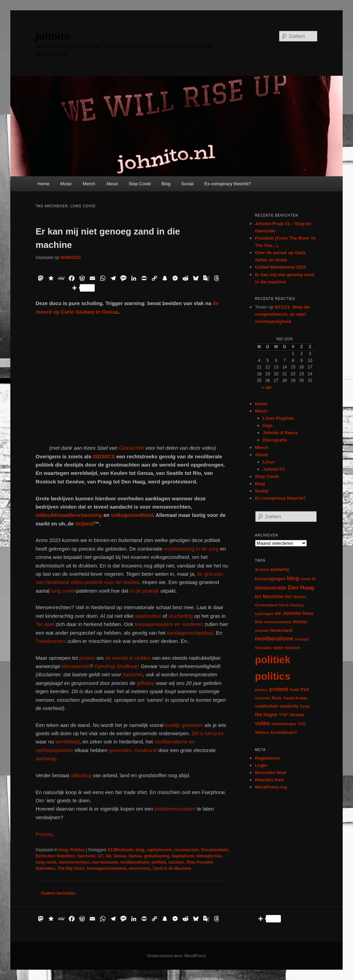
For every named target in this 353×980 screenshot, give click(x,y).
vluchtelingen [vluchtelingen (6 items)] (284, 724)
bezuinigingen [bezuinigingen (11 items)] (270, 579)
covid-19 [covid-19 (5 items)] (308, 579)
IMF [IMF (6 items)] (278, 614)
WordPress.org (271, 787)
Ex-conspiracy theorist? (228, 184)
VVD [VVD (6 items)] (302, 724)
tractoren (132, 674)
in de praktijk (144, 591)
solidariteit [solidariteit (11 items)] (267, 706)
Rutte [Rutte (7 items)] (277, 698)
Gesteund (146, 750)
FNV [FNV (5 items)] (288, 597)
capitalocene (159, 850)
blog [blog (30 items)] (293, 578)
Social (187, 184)
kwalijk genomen (184, 725)
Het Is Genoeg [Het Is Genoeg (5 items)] (291, 605)
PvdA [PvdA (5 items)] (294, 690)
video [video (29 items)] (263, 723)
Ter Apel (45, 624)
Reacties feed (270, 780)
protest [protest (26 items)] (279, 689)
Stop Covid (140, 184)
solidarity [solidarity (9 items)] (289, 706)
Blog (166, 184)
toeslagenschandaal (190, 633)
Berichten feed (271, 773)
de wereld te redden (128, 658)
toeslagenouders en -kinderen (169, 624)
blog (63, 850)
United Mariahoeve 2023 (281, 267)
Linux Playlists (278, 418)
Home (43, 184)
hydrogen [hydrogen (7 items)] (264, 613)
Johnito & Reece (280, 433)
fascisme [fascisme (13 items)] (273, 596)
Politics (77, 850)
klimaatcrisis (76, 666)
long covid (63, 591)
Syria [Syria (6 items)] (305, 706)
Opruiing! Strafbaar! (116, 666)
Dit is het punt (208, 733)
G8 (108, 856)
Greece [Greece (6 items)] (300, 597)
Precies (44, 834)
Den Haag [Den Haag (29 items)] (301, 588)
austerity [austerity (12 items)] (280, 569)
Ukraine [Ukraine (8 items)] (297, 715)
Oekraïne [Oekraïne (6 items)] (263, 648)
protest (87, 658)
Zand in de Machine (172, 868)
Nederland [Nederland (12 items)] (281, 630)
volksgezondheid (132, 515)
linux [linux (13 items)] (308, 613)
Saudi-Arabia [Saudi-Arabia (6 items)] (295, 698)
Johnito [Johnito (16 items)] (292, 613)
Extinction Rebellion (55, 856)
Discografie (275, 440)
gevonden (120, 750)
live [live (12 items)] (259, 622)
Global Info (132, 448)
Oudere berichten (55, 893)
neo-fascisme (105, 862)
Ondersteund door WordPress (176, 956)
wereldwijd (67, 742)
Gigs (268, 425)
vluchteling (181, 616)
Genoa (120, 856)
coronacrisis (186, 850)
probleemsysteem (175, 809)
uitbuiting (81, 775)
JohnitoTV (274, 469)
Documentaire (215, 850)
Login (261, 765)
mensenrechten (74, 862)
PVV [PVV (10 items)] (305, 690)
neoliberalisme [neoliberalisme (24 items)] (274, 639)
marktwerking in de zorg (191, 549)
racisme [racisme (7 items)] (263, 698)
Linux (269, 462)
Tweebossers (51, 641)
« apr (267, 387)
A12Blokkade (120, 850)
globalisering (157, 856)
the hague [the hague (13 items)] (266, 715)
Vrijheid (84, 524)
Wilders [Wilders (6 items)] (262, 732)
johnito (53, 36)
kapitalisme (183, 856)
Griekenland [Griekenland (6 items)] (266, 605)
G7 (100, 856)
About (112, 184)
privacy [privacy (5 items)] (261, 690)
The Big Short (71, 868)
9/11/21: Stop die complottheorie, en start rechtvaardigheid (283, 314)
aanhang (46, 758)
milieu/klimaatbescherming (69, 515)
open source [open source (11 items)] (287, 648)
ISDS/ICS (104, 456)
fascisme (86, 856)
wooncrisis (139, 868)
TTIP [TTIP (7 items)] (283, 715)
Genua (135, 856)
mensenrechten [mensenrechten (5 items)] (278, 622)
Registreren (268, 758)
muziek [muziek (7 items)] (262, 630)
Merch (89, 184)
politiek (159, 862)
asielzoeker (148, 616)
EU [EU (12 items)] (258, 597)
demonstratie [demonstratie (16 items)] (271, 588)
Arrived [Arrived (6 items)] (262, 570)
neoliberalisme (135, 862)
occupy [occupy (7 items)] (302, 639)
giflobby (146, 683)
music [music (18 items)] (300, 621)
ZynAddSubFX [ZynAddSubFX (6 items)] (284, 732)
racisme (176, 862)
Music (66, 184)
